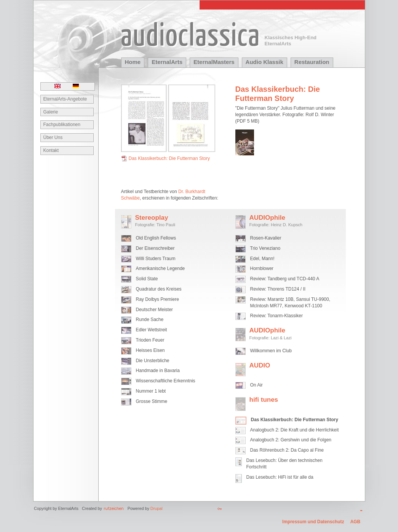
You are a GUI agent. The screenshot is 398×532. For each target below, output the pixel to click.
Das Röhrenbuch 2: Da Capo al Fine (287, 450)
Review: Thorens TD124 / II (278, 289)
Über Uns (53, 137)
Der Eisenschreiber (155, 248)
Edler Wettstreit (152, 330)
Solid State (147, 279)
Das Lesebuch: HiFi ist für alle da (280, 477)
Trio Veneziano (265, 248)
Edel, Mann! (262, 259)
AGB (355, 522)
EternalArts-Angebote (65, 99)
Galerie (51, 112)
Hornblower (262, 268)
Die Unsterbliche (153, 361)
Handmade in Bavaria (158, 371)
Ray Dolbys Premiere (157, 299)
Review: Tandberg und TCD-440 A (285, 279)
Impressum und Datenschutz (313, 522)
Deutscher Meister (154, 310)
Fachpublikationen (62, 125)
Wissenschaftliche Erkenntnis (166, 381)
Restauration (312, 62)
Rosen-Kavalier (266, 238)
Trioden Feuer (150, 340)
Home (133, 62)
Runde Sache (150, 320)
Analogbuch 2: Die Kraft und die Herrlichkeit (295, 430)
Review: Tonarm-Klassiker (277, 316)
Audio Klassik (265, 62)
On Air (257, 385)
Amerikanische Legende (161, 268)
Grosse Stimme (152, 401)
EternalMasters (214, 62)
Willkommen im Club (271, 351)
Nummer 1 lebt (151, 391)
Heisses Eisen (150, 350)
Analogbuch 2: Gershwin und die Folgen (291, 440)
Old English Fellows (156, 238)
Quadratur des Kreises (159, 289)
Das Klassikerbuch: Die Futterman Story (169, 158)
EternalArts (167, 62)
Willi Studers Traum (156, 259)
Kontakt (51, 150)
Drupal (157, 508)
